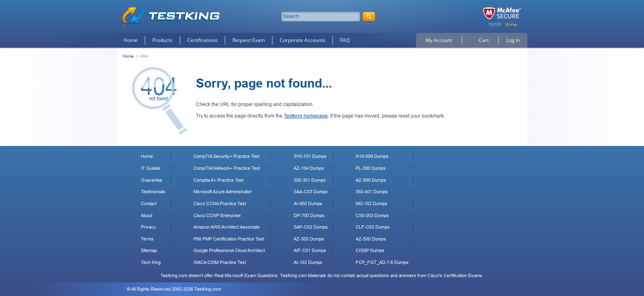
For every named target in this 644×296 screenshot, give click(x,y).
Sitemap (149, 250)
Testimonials (153, 192)
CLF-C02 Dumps (373, 227)
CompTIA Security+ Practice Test (227, 156)
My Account (439, 40)
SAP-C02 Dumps (311, 227)
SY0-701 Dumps (310, 156)
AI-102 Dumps (308, 262)
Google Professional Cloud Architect (229, 250)
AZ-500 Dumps (371, 239)
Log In (513, 40)
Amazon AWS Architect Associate (227, 227)
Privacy (148, 227)
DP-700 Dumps (309, 215)
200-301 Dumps (310, 180)
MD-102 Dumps (371, 203)
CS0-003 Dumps (372, 215)
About (147, 215)
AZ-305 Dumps (309, 239)
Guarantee (152, 180)
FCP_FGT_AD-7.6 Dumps (382, 262)
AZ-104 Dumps (309, 168)
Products (162, 40)
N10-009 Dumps (372, 156)
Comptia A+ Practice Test (218, 180)
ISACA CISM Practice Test (220, 262)
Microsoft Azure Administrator (223, 192)
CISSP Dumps (370, 250)
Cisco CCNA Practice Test (220, 203)
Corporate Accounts (302, 40)
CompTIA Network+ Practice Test (227, 168)
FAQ (345, 40)
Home (131, 40)
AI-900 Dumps (308, 203)
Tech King (151, 262)
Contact (149, 203)
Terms (147, 239)
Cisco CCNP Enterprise (217, 215)
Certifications (202, 40)
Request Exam (249, 40)
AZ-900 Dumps (371, 180)
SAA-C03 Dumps (311, 192)
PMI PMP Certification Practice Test (229, 239)
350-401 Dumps (372, 192)
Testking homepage (306, 116)
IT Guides (151, 168)
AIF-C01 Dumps (310, 250)
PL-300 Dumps (371, 168)
